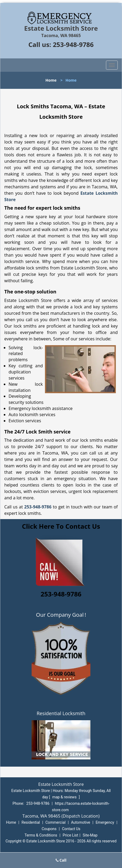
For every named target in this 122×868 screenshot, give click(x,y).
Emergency (105, 822)
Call (61, 860)
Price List (70, 835)
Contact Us (71, 829)
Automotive (81, 822)
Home (51, 80)
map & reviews (65, 797)
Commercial (56, 822)
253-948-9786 (73, 44)
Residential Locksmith (61, 713)
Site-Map (90, 835)
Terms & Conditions (41, 835)
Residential (31, 822)
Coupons (49, 829)
